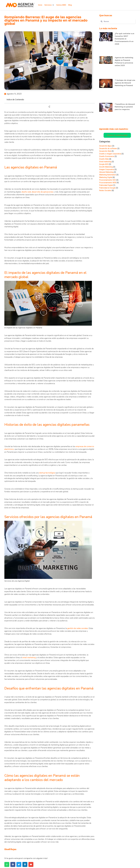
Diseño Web (104, 159)
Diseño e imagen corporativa (110, 154)
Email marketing (105, 162)
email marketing (29, 658)
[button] (49, 5)
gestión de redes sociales (78, 628)
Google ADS (104, 164)
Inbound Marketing (106, 172)
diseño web (26, 192)
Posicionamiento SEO (108, 180)
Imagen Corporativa (107, 169)
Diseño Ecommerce (107, 156)
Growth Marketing (106, 167)
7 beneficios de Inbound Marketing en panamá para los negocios (125, 107)
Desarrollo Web (105, 151)
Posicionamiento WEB (108, 183)
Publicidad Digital (106, 185)
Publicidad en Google (107, 188)
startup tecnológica (47, 473)
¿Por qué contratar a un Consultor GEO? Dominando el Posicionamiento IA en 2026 (124, 39)
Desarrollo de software (108, 148)
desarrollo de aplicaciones (43, 192)
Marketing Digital (106, 177)
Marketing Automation (108, 175)
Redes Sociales (105, 190)
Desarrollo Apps (105, 146)
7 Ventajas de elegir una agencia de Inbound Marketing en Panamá (125, 83)
